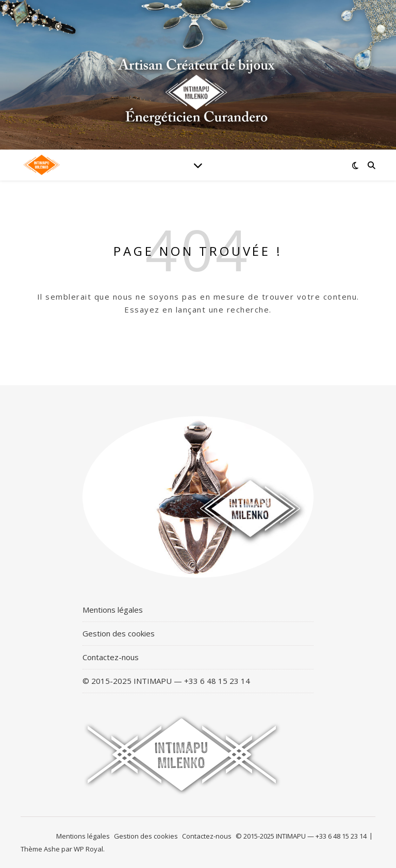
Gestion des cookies (119, 633)
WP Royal (88, 849)
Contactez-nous (111, 657)
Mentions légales (113, 610)
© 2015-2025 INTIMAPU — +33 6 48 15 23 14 (166, 681)
